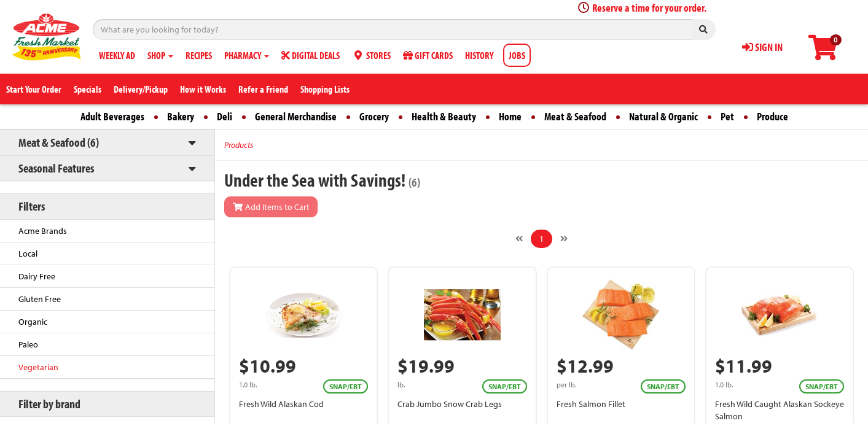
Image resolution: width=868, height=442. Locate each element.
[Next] (564, 239)
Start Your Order (34, 89)
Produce (772, 116)
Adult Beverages (112, 116)
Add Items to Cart (271, 207)
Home (510, 116)
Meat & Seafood (575, 116)
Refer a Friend (263, 89)
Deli (225, 116)
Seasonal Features (56, 168)
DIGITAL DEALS (311, 55)
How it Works (203, 89)
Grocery (374, 116)
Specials (88, 89)
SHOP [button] (160, 55)
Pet (727, 116)
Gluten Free (40, 299)
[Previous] (519, 239)
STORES (371, 55)
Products (239, 145)
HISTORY (479, 55)
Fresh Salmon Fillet (591, 404)
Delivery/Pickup (141, 89)
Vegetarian (38, 367)
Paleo (28, 344)
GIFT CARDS (428, 55)
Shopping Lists (325, 89)
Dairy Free (37, 276)
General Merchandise (296, 116)
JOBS (517, 55)
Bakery (181, 116)
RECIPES (199, 55)
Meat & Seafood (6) (59, 142)
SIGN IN (762, 47)
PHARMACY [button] (247, 55)
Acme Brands (43, 231)
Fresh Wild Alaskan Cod (281, 404)
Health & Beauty (444, 116)
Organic (33, 322)
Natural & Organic (663, 116)
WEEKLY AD (117, 55)
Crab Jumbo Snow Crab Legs (450, 404)
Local (28, 254)
